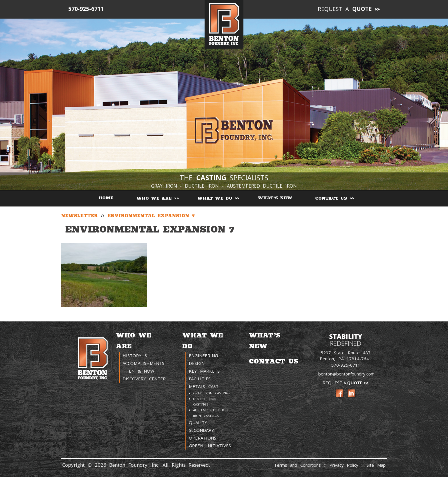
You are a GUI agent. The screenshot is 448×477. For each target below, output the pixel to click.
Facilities (200, 379)
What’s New (275, 198)
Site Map (376, 465)
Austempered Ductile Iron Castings (212, 413)
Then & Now (139, 371)
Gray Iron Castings (212, 393)
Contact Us (332, 198)
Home (106, 198)
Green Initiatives (210, 446)
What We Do (216, 198)
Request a (345, 9)
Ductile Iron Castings (205, 402)
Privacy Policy (345, 465)
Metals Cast (204, 386)
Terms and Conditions (298, 465)
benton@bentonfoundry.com (346, 374)
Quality (198, 422)
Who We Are (155, 198)
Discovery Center (144, 379)
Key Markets (204, 371)
